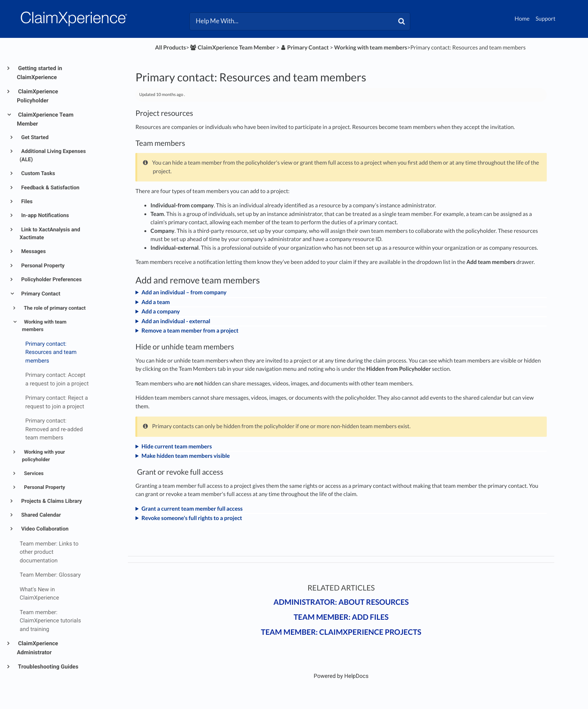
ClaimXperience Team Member (45, 119)
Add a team (156, 302)
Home (522, 19)
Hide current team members (177, 447)
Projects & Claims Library (51, 501)
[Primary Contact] (305, 48)
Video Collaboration (44, 529)
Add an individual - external (176, 321)
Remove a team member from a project (190, 331)
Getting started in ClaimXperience (40, 73)
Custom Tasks (37, 174)
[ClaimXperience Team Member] (232, 48)
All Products (171, 48)
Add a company (160, 312)
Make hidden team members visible (186, 456)
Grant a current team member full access (192, 509)
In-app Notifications (44, 216)
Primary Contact (40, 294)
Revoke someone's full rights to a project (192, 518)
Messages (33, 252)
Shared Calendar (40, 515)
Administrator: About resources (341, 602)
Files (26, 202)
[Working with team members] (370, 48)
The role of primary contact (54, 308)
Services (33, 474)
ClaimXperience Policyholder (37, 96)
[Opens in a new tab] (341, 676)
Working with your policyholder (44, 456)
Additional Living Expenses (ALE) (53, 155)
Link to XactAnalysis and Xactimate (50, 234)
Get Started (34, 138)
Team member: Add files (341, 617)
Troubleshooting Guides (48, 667)
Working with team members (44, 326)
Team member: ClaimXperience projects (341, 632)
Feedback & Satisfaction (50, 188)
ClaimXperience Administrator (37, 648)
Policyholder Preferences (51, 280)
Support (545, 19)
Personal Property (42, 266)
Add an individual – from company (184, 292)
